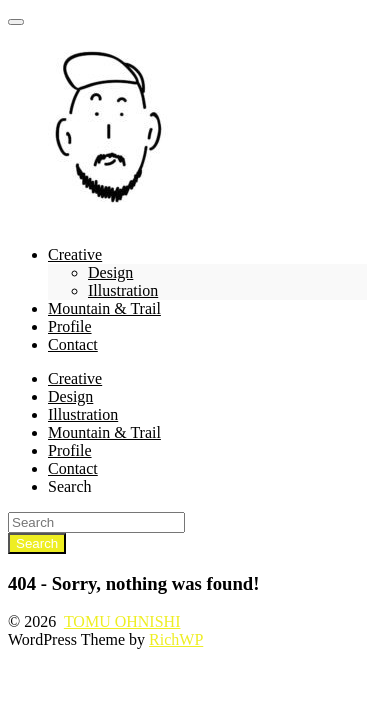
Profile (70, 326)
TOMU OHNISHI (122, 621)
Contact (73, 344)
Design (110, 272)
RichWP (176, 639)
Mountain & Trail (104, 308)
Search (70, 486)
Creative (75, 254)
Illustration (123, 290)
